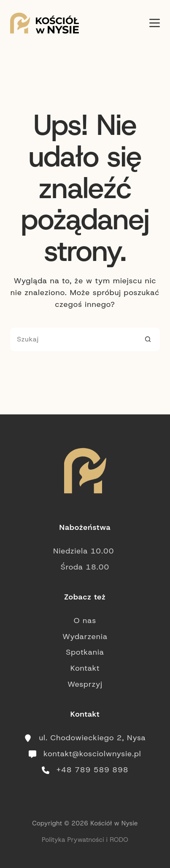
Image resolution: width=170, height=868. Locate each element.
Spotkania (85, 652)
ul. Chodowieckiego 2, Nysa (92, 738)
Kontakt (85, 668)
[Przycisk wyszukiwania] (148, 339)
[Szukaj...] (73, 339)
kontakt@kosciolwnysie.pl (92, 754)
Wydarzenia (85, 637)
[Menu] (155, 23)
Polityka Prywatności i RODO (85, 840)
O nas (85, 621)
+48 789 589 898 (93, 770)
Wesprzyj (85, 684)
